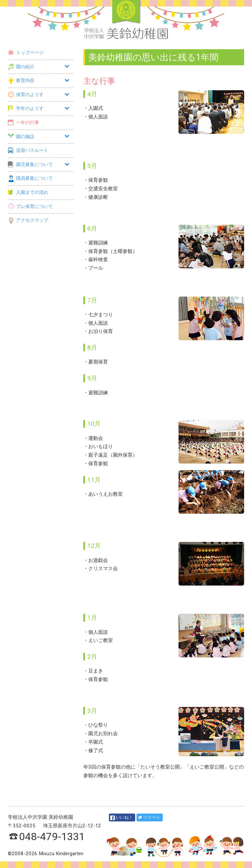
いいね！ (122, 817)
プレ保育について (30, 207)
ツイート (149, 817)
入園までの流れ (28, 192)
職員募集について (30, 178)
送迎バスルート (28, 150)
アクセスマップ (28, 220)
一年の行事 (23, 123)
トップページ (26, 53)
